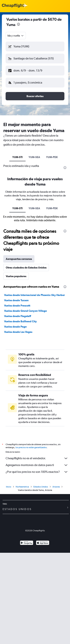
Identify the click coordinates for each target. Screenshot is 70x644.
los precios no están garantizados (31, 447)
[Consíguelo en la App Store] (43, 543)
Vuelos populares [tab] (16, 276)
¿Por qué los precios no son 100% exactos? (37, 472)
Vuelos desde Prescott (17, 306)
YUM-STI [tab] (17, 157)
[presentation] (18, 24)
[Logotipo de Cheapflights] (14, 6)
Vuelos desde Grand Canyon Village (25, 311)
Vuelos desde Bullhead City (20, 321)
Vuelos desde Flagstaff (18, 316)
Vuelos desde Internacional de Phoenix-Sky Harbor (34, 295)
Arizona (56, 487)
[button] (35, 46)
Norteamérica (22, 487)
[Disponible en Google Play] (27, 543)
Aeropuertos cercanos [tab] (19, 259)
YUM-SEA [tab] (34, 157)
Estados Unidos (41, 487)
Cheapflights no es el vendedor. (37, 458)
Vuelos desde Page (15, 327)
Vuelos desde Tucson (16, 300)
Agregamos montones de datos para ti (37, 465)
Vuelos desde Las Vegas (18, 332)
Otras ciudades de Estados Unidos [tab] (26, 268)
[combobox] (16, 36)
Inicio (9, 487)
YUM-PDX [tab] (52, 157)
